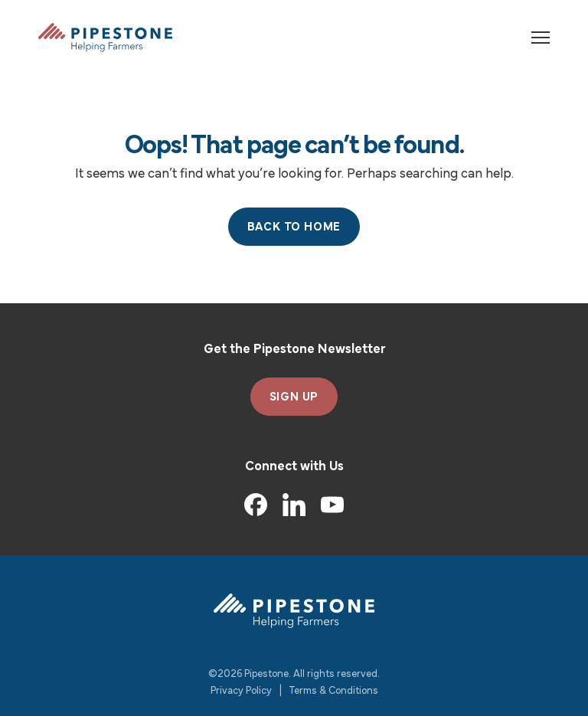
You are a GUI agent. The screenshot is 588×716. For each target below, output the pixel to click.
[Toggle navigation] (541, 38)
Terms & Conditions (334, 691)
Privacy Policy (241, 691)
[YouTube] (332, 505)
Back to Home (294, 227)
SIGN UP (294, 397)
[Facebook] (256, 505)
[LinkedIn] (294, 505)
